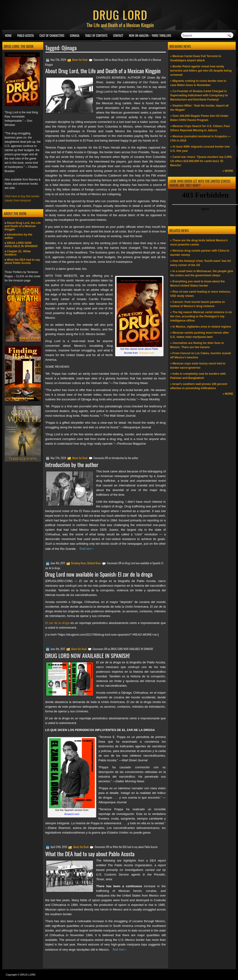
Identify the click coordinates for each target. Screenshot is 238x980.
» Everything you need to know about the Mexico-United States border (198, 284)
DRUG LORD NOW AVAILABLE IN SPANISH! (21, 245)
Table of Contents (96, 35)
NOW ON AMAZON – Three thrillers (150, 35)
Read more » (87, 548)
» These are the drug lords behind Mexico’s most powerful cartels (199, 242)
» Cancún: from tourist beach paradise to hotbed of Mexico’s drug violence (198, 304)
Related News (94, 563)
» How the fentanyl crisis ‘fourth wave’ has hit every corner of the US (201, 263)
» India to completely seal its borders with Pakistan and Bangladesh (198, 376)
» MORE (228, 171)
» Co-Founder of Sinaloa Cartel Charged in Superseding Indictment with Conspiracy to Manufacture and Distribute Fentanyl (199, 95)
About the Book (80, 60)
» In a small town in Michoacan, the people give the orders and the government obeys (202, 273)
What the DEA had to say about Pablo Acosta (22, 261)
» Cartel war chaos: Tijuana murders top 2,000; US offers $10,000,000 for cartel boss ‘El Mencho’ (201, 161)
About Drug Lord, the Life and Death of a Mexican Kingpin (23, 226)
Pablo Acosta (26, 35)
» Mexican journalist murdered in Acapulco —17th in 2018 (201, 139)
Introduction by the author (72, 464)
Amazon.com (147, 353)
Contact (118, 35)
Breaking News (78, 563)
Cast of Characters (52, 35)
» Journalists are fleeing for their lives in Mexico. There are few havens (197, 345)
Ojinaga (75, 35)
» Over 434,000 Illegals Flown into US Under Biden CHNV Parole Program (199, 118)
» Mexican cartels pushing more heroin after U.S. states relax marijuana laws (200, 335)
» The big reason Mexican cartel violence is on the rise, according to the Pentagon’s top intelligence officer (201, 316)
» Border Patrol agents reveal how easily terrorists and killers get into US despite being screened (201, 71)
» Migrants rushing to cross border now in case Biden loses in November (198, 83)
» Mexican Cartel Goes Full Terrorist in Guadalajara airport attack (196, 58)
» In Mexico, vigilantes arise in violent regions (201, 327)
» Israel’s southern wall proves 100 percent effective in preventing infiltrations (199, 386)
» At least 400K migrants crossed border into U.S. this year (200, 149)
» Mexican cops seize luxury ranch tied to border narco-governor (198, 366)
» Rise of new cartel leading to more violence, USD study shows (201, 294)
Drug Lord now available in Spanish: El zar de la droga (99, 574)
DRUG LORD (120, 14)
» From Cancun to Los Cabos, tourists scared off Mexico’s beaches (201, 355)
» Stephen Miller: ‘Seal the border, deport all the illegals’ (199, 108)
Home (8, 35)
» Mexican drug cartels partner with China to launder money (200, 253)
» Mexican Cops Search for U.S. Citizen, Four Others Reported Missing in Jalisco (200, 128)
